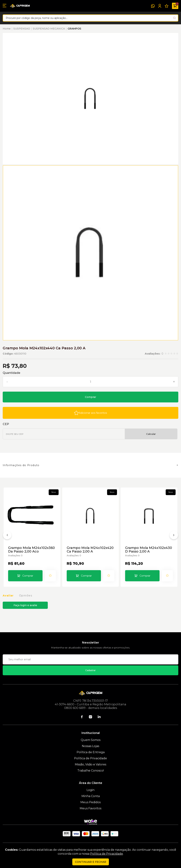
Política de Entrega (91, 752)
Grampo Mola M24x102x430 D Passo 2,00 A (149, 550)
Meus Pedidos (90, 802)
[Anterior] (7, 536)
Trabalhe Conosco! (91, 771)
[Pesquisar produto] (174, 18)
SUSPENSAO (22, 29)
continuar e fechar (91, 862)
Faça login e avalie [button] (25, 605)
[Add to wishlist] (90, 413)
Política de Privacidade (90, 758)
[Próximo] (174, 536)
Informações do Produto (21, 465)
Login (90, 790)
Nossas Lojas (90, 746)
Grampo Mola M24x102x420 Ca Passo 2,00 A (90, 550)
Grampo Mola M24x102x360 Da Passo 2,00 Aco (31, 550)
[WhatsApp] (153, 6)
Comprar (90, 397)
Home (7, 29)
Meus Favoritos (90, 808)
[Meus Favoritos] (167, 6)
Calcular (151, 434)
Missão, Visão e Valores (90, 764)
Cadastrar (90, 670)
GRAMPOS (74, 29)
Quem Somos (91, 740)
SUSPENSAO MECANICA (49, 29)
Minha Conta (91, 796)
